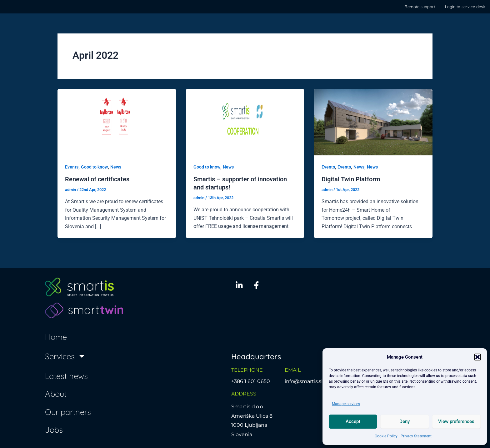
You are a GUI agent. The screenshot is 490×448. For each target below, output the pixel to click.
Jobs (54, 430)
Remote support (420, 7)
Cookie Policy (386, 436)
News (116, 167)
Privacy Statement (416, 436)
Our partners (68, 412)
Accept (353, 421)
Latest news (66, 376)
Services (65, 356)
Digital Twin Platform (351, 179)
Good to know (94, 167)
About (56, 394)
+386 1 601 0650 (251, 381)
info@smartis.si (304, 381)
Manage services (346, 404)
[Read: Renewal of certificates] (117, 122)
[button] (477, 357)
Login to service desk (465, 7)
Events (72, 167)
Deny (405, 421)
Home (56, 337)
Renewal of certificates (97, 179)
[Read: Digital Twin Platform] (373, 122)
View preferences (456, 421)
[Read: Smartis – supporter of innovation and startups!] (245, 122)
